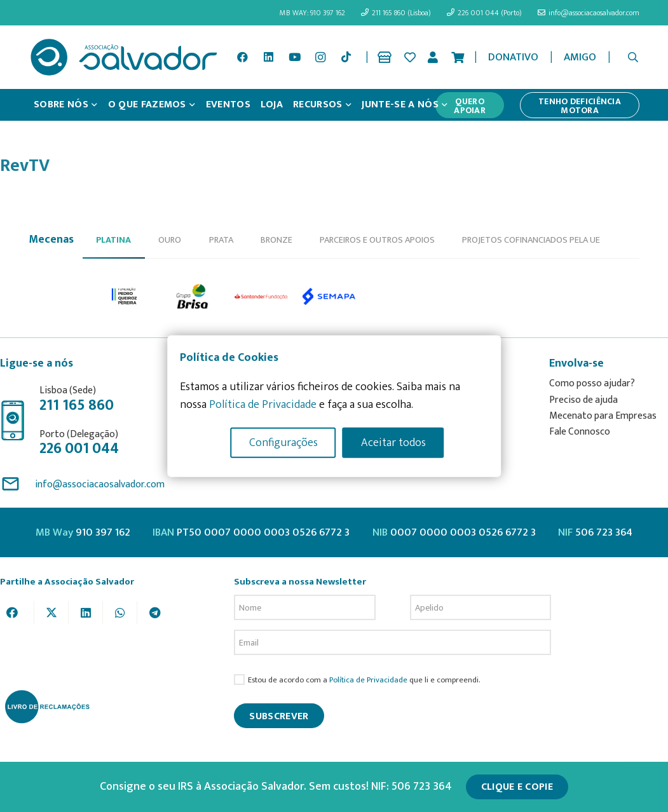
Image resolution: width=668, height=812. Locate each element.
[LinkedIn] (269, 57)
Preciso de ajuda (583, 400)
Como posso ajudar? (592, 383)
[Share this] (17, 612)
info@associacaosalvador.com (100, 484)
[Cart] (458, 57)
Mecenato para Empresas (603, 416)
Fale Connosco (580, 432)
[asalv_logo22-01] (124, 57)
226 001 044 (79, 449)
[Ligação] (387, 57)
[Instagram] (320, 57)
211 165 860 (77, 405)
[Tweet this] (51, 612)
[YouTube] (294, 57)
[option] (125, 297)
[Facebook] (243, 57)
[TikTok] (346, 57)
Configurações (283, 442)
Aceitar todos (393, 442)
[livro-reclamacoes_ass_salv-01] (47, 707)
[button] (633, 57)
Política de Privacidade (368, 680)
